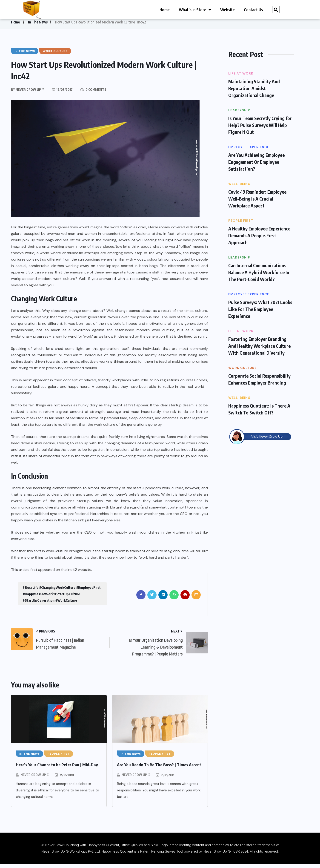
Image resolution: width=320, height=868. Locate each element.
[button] (276, 10)
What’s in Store (195, 10)
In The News (38, 26)
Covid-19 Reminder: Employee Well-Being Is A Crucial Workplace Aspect (257, 203)
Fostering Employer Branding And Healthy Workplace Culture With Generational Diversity (259, 350)
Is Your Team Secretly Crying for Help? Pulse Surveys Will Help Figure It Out (260, 129)
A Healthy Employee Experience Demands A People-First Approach (259, 240)
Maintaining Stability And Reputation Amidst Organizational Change (254, 92)
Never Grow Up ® (35, 779)
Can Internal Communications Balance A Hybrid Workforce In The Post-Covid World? (259, 276)
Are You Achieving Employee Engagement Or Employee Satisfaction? (256, 166)
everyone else (109, 524)
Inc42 (72, 574)
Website (227, 10)
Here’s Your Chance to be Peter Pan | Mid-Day (57, 769)
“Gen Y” (76, 359)
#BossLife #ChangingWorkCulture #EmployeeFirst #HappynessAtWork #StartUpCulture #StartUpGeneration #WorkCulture (62, 598)
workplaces (21, 283)
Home (165, 10)
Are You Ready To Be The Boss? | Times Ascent (159, 769)
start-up (140, 492)
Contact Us (253, 10)
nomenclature (223, 849)
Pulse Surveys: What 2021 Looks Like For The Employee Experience (260, 313)
